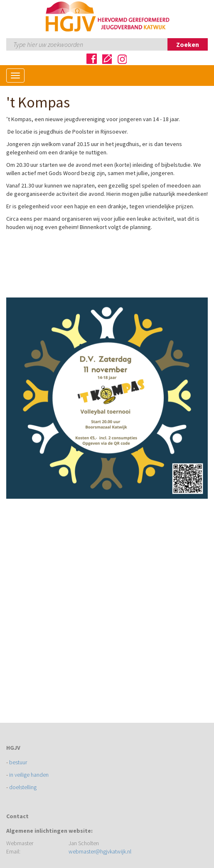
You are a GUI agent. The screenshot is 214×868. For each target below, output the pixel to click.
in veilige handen (29, 775)
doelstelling (23, 787)
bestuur (18, 762)
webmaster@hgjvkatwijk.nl (100, 851)
